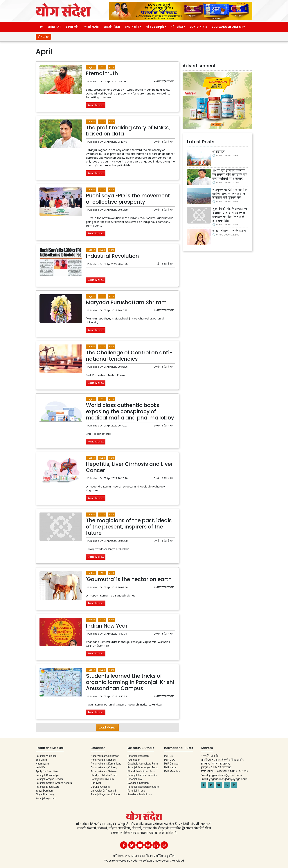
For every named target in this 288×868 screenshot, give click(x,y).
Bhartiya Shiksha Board (104, 775)
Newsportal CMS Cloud (169, 861)
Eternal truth (102, 73)
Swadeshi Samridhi (138, 783)
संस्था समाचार (198, 27)
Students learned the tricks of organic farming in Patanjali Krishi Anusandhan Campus (130, 682)
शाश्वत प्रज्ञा (54, 27)
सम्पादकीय (72, 27)
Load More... (107, 727)
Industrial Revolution (112, 256)
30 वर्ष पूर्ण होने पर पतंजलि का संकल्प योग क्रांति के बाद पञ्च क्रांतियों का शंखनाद (230, 175)
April (111, 67)
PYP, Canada (171, 764)
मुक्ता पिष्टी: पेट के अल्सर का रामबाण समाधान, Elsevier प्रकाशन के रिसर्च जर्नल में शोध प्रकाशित (230, 215)
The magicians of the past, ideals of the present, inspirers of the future (129, 527)
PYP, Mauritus (172, 771)
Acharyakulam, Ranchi (103, 760)
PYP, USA (169, 760)
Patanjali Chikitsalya (47, 775)
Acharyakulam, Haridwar (105, 756)
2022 (102, 67)
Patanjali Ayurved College (105, 794)
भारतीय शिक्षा (112, 27)
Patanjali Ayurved (46, 798)
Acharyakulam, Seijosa (104, 771)
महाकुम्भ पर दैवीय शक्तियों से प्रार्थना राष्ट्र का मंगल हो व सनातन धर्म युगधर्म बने (230, 194)
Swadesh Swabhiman (140, 794)
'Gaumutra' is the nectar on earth (129, 579)
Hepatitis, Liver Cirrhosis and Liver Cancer (129, 467)
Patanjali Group (136, 791)
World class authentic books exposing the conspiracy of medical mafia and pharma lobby (130, 411)
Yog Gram (41, 760)
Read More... (96, 105)
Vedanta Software (143, 861)
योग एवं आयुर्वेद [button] (155, 27)
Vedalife (40, 767)
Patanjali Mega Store (47, 787)
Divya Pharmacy (45, 794)
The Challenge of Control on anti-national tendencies (129, 356)
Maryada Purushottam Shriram (126, 302)
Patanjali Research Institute (143, 787)
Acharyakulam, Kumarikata (106, 764)
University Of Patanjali (103, 791)
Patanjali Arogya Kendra (49, 779)
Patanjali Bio (135, 779)
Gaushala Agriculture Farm (143, 764)
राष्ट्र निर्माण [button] (132, 27)
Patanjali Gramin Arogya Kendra (54, 783)
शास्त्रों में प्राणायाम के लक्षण (229, 231)
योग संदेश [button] (177, 27)
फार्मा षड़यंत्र (91, 27)
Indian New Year (107, 626)
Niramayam (42, 764)
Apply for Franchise (47, 771)
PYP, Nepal (170, 767)
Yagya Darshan (44, 791)
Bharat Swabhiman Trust (142, 771)
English (91, 67)
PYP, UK (169, 756)
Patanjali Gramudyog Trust (143, 767)
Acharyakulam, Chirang (104, 767)
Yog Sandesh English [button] (227, 27)
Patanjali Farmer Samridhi (142, 775)
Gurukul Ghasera (100, 787)
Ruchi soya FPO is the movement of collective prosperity (128, 199)
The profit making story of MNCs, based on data (128, 131)
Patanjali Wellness (46, 756)
